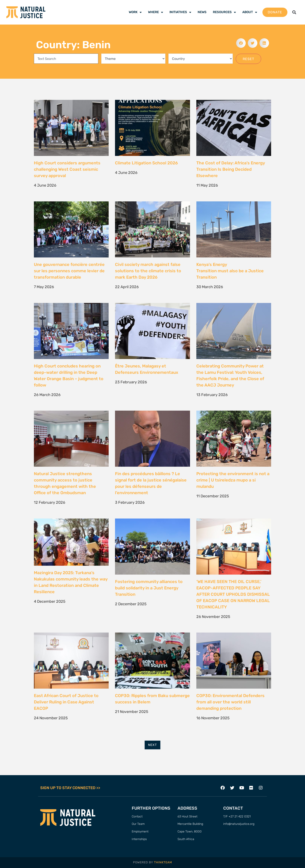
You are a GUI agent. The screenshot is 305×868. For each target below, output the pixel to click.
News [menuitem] (202, 12)
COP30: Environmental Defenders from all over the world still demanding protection (230, 702)
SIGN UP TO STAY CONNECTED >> (70, 788)
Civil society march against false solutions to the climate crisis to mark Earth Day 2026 (148, 271)
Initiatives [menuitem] (180, 12)
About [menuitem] (250, 12)
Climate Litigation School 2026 (146, 163)
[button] (294, 12)
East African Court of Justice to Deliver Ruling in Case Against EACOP (66, 702)
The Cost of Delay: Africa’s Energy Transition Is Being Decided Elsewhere (231, 169)
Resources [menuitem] (224, 12)
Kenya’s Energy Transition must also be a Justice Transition (230, 271)
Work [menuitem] (135, 12)
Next (152, 745)
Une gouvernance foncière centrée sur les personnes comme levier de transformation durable (69, 271)
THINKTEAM (163, 862)
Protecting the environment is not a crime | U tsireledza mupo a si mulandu (233, 480)
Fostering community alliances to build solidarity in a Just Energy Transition (149, 588)
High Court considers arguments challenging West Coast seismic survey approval (67, 169)
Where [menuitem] (156, 12)
